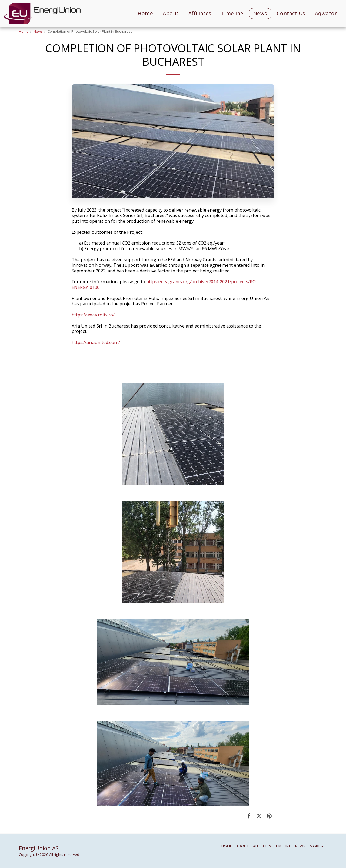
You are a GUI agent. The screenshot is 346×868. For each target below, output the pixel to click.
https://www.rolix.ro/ (93, 315)
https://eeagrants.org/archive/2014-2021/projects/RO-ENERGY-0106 (164, 284)
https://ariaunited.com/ (96, 342)
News (38, 31)
